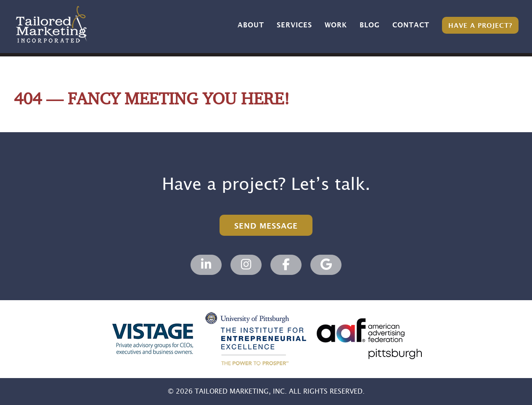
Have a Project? (480, 26)
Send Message (266, 226)
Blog (370, 25)
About (251, 25)
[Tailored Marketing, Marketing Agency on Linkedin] (206, 265)
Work (336, 25)
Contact (411, 25)
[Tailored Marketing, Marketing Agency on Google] (326, 265)
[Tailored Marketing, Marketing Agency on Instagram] (246, 265)
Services (294, 25)
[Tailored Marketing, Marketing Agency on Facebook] (286, 265)
